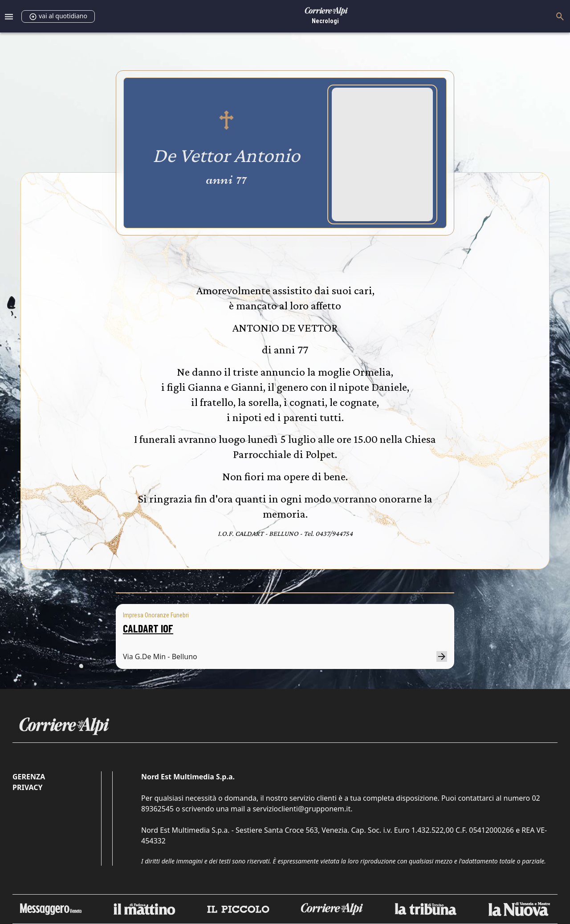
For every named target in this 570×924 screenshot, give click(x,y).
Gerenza (29, 777)
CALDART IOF (148, 628)
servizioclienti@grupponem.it (301, 809)
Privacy (27, 787)
